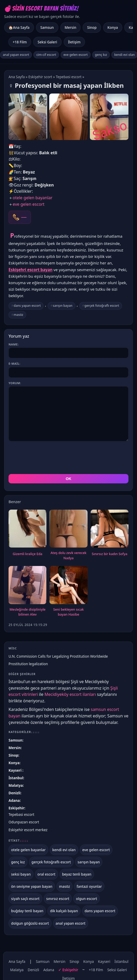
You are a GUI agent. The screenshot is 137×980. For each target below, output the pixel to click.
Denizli (15, 769)
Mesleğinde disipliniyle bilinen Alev (28, 589)
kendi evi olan (64, 826)
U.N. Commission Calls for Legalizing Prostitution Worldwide (58, 633)
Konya (113, 27)
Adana (14, 777)
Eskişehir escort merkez (28, 806)
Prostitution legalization (28, 640)
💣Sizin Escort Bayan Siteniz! (41, 8)
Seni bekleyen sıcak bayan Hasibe (68, 589)
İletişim (74, 42)
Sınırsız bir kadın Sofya (109, 530)
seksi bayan (21, 851)
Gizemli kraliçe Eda (27, 530)
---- (24, 217)
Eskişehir (16, 785)
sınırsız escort (58, 875)
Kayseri (16, 747)
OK (69, 455)
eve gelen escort (76, 55)
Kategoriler (24, 708)
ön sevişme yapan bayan (32, 863)
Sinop (92, 27)
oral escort (46, 851)
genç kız (101, 55)
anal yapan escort (16, 55)
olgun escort (86, 875)
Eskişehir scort (40, 77)
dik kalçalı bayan (64, 887)
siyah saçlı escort (25, 875)
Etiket (19, 817)
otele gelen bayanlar (33, 198)
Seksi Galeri (47, 42)
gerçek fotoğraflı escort (102, 306)
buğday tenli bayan (27, 887)
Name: (14, 344)
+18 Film (20, 42)
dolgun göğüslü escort (30, 900)
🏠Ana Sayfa (19, 27)
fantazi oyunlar (89, 863)
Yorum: (15, 383)
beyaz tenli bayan (77, 851)
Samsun (47, 27)
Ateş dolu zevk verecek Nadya (68, 532)
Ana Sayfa (17, 77)
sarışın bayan (63, 306)
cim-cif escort (46, 55)
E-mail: (15, 364)
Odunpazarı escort (24, 799)
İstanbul (16, 754)
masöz (19, 315)
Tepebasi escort (68, 77)
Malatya (16, 762)
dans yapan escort (27, 306)
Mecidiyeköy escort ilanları (70, 671)
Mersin (71, 27)
